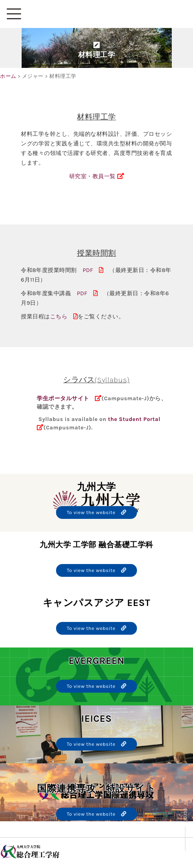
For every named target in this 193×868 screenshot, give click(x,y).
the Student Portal (134, 419)
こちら (64, 317)
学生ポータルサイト (63, 398)
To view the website (97, 512)
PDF (93, 270)
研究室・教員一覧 (96, 176)
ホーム (8, 76)
